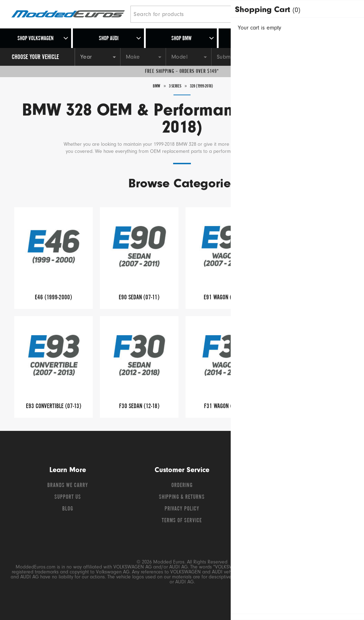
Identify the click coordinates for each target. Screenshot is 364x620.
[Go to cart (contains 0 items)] (343, 14)
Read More (289, 152)
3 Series (171, 86)
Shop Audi (109, 39)
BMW (150, 86)
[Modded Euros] (68, 14)
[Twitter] (290, 487)
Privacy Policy (182, 509)
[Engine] (279, 57)
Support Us (68, 497)
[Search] (264, 14)
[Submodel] (234, 57)
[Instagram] (315, 487)
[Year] (97, 57)
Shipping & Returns (182, 497)
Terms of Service (182, 521)
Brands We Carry (68, 486)
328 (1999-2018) (204, 86)
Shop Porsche (254, 39)
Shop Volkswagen (36, 39)
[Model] (188, 57)
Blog (68, 509)
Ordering (182, 486)
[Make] (143, 57)
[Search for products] (192, 14)
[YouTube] (303, 487)
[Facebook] (278, 487)
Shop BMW (181, 39)
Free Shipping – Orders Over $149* (182, 71)
